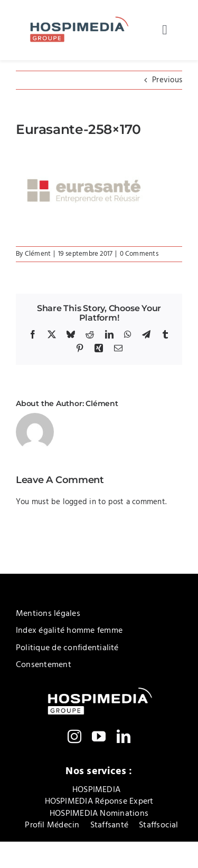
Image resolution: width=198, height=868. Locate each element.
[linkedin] (124, 736)
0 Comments (139, 254)
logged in (79, 502)
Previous (167, 80)
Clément (38, 254)
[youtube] (99, 736)
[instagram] (74, 736)
